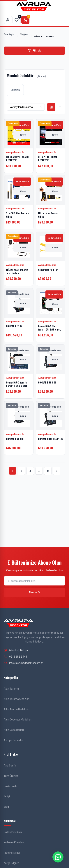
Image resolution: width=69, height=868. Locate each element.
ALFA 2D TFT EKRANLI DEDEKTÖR (49, 158)
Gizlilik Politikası (13, 832)
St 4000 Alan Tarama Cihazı (17, 215)
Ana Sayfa (9, 34)
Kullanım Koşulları (14, 842)
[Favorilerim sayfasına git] (17, 20)
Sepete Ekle (22, 125)
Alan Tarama (11, 689)
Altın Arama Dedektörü (17, 709)
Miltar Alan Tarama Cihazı (48, 215)
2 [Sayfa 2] (21, 471)
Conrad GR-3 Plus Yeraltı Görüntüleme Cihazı (49, 329)
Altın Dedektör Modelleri (18, 720)
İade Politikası (12, 853)
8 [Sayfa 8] (48, 471)
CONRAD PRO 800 (47, 382)
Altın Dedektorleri (14, 730)
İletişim (8, 796)
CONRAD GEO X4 (14, 326)
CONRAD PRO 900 (15, 439)
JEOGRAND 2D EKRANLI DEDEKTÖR (18, 158)
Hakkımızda (10, 786)
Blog (6, 807)
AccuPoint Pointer (48, 270)
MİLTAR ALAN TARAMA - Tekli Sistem (18, 271)
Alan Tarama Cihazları (17, 699)
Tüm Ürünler (11, 776)
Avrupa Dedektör (14, 740)
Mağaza (24, 34)
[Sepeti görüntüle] (25, 20)
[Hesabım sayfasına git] (8, 20)
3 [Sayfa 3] (30, 471)
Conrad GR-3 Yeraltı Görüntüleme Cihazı (17, 384)
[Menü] (8, 7)
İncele (22, 135)
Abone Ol (34, 592)
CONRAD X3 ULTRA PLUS (50, 439)
